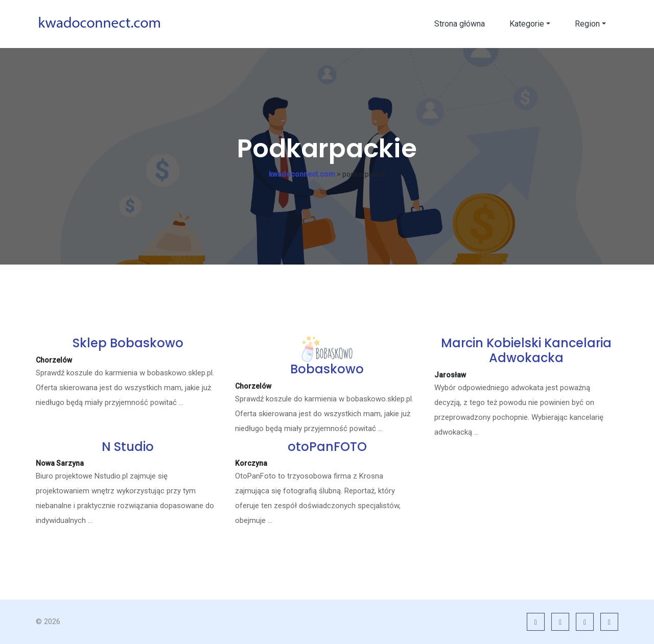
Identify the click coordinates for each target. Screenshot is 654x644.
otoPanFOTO (327, 447)
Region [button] (587, 24)
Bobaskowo (327, 369)
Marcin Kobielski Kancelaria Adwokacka (526, 350)
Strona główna (460, 24)
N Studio (128, 447)
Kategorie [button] (527, 24)
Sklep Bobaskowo (128, 343)
